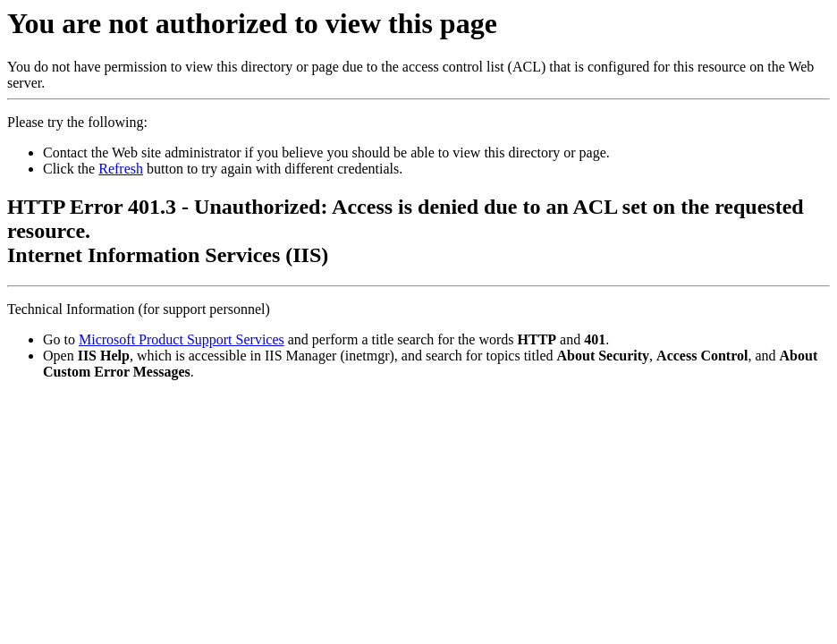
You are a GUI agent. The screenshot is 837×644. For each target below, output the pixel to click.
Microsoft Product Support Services (182, 339)
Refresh (121, 169)
